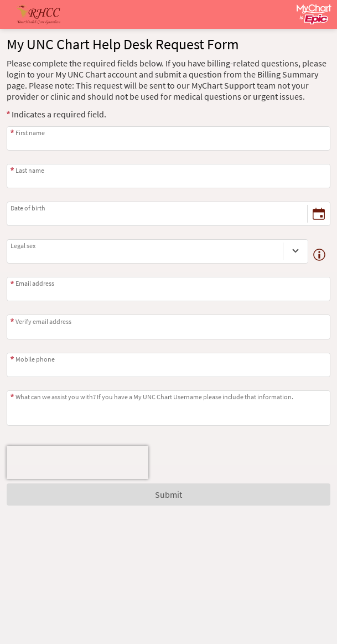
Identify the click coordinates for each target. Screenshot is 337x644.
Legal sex (23, 246)
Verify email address (43, 321)
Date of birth (28, 208)
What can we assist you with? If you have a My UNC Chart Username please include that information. (154, 397)
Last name (30, 170)
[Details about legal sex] (319, 255)
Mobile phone (35, 359)
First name (30, 133)
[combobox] (145, 251)
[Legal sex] (295, 251)
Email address (35, 283)
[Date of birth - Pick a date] (319, 214)
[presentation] (77, 462)
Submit (168, 494)
